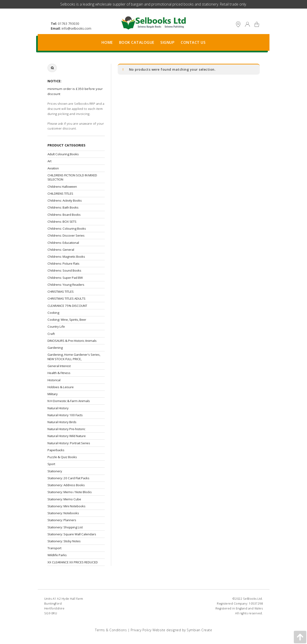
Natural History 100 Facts (65, 415)
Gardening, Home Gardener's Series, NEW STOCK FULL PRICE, (74, 357)
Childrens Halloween (62, 187)
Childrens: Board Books (64, 215)
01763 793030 (69, 24)
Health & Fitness (59, 373)
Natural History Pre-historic (66, 429)
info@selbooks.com (76, 28)
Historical (54, 380)
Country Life (56, 327)
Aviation (53, 168)
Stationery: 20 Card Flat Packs (68, 478)
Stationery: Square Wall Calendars (72, 534)
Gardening (55, 348)
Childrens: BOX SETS (62, 222)
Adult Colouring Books (63, 154)
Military (53, 394)
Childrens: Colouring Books (67, 228)
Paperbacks (56, 450)
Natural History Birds (62, 422)
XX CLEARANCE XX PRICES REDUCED (73, 562)
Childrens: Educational (63, 243)
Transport (54, 548)
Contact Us (193, 42)
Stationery (55, 471)
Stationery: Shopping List (65, 527)
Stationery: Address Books (66, 485)
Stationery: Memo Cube (64, 499)
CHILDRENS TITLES (60, 194)
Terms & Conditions (111, 630)
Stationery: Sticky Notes (64, 541)
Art (49, 161)
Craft (51, 334)
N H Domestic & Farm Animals (69, 401)
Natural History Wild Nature (67, 436)
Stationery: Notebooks (63, 513)
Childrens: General (61, 250)
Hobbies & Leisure (61, 387)
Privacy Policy (141, 630)
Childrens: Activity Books (65, 200)
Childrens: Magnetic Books (66, 257)
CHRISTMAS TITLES (61, 292)
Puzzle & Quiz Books (62, 457)
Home (107, 42)
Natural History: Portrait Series (69, 443)
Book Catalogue (137, 42)
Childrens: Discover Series (66, 235)
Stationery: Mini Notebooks (66, 506)
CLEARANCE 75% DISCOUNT (67, 306)
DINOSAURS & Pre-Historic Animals (72, 341)
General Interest (59, 366)
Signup (167, 42)
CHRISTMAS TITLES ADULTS (66, 298)
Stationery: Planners (62, 520)
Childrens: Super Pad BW (65, 278)
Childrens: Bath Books (63, 207)
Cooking (53, 313)
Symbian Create (199, 630)
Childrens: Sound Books (64, 270)
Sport (51, 464)
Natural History (58, 408)
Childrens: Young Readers (66, 285)
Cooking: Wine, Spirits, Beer (67, 320)
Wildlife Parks (57, 555)
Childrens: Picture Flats (63, 263)
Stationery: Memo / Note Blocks (70, 492)
